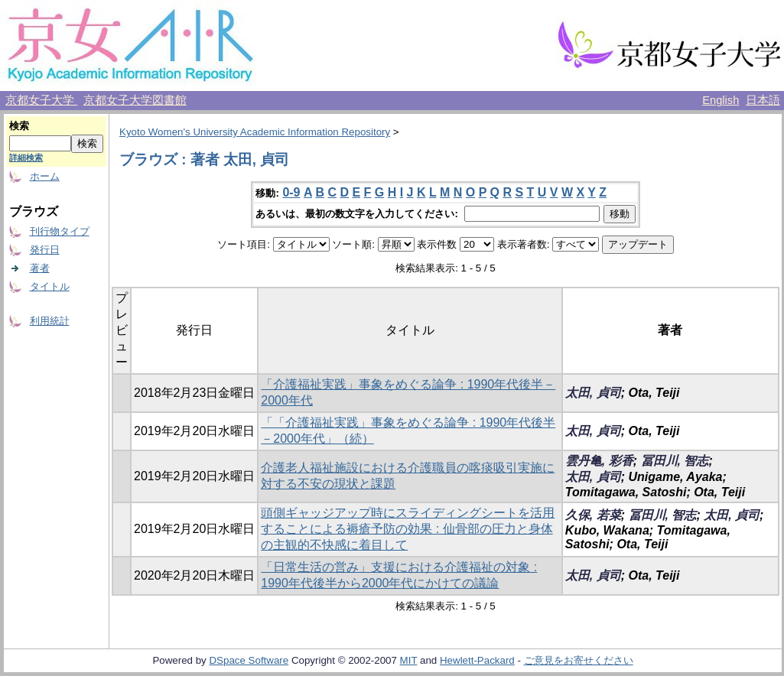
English (721, 100)
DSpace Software (249, 660)
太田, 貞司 (593, 393)
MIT (409, 660)
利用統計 (50, 321)
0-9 (291, 192)
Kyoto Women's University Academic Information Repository (255, 132)
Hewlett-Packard (477, 660)
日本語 (763, 100)
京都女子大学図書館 (135, 100)
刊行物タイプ (60, 231)
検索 (19, 126)
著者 (40, 268)
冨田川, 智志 (675, 461)
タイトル (50, 286)
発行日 (45, 250)
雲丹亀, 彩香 (599, 461)
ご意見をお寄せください (579, 660)
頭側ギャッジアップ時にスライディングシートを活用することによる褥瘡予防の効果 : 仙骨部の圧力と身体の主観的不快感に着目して (408, 529)
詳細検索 (26, 158)
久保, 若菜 (593, 515)
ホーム (45, 176)
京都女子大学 (41, 100)
